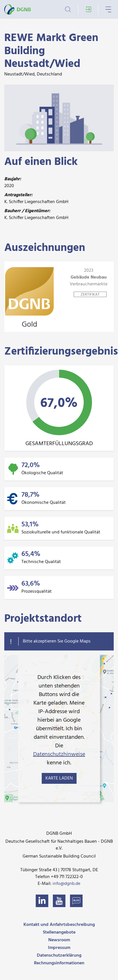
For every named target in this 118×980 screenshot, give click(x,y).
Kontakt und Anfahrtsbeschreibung (59, 925)
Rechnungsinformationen (59, 963)
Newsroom (59, 940)
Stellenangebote (59, 932)
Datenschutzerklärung (59, 956)
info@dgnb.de (66, 884)
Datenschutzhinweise (59, 754)
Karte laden (59, 778)
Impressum (59, 948)
